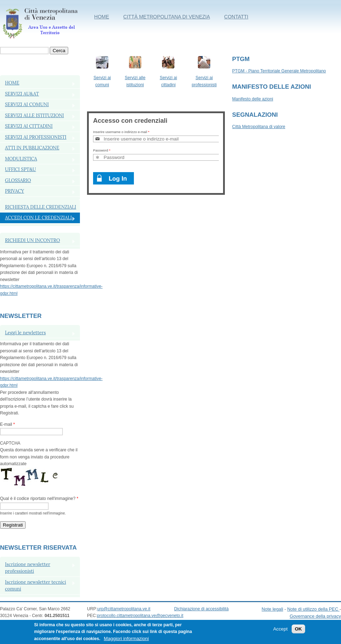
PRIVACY (15, 191)
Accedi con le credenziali (38, 218)
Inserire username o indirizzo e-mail (121, 132)
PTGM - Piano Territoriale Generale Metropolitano (279, 71)
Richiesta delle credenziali (40, 207)
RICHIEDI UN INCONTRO (33, 240)
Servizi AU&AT (22, 94)
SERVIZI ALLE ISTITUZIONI (34, 115)
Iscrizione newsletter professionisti (28, 568)
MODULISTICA (21, 159)
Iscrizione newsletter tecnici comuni (36, 586)
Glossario (18, 180)
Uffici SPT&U (20, 169)
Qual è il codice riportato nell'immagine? (39, 499)
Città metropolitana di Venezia (167, 17)
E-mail (7, 424)
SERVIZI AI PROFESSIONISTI (36, 137)
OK (298, 632)
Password (102, 150)
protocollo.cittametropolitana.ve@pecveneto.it (140, 616)
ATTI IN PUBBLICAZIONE (32, 148)
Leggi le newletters (25, 333)
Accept (280, 632)
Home (102, 17)
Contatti (236, 17)
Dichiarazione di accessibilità (201, 609)
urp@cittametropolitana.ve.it (124, 609)
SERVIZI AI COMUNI (27, 104)
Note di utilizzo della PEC (313, 609)
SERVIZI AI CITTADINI (29, 126)
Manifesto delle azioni (253, 99)
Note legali (272, 609)
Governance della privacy (315, 616)
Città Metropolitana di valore (259, 127)
